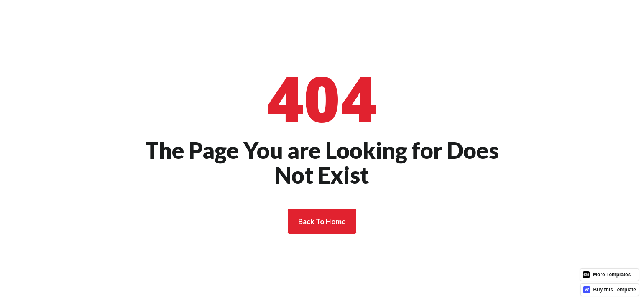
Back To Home (322, 221)
